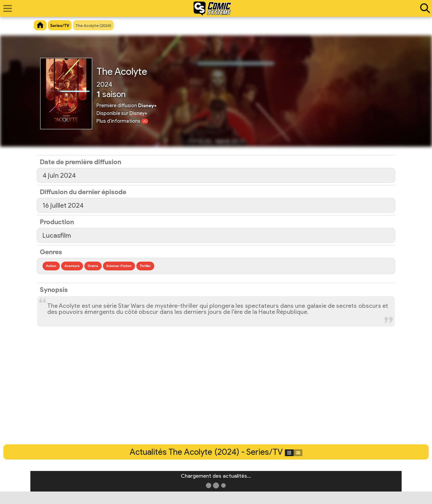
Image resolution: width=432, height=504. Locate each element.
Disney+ (139, 113)
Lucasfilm (57, 235)
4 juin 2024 (59, 175)
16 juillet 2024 (63, 205)
